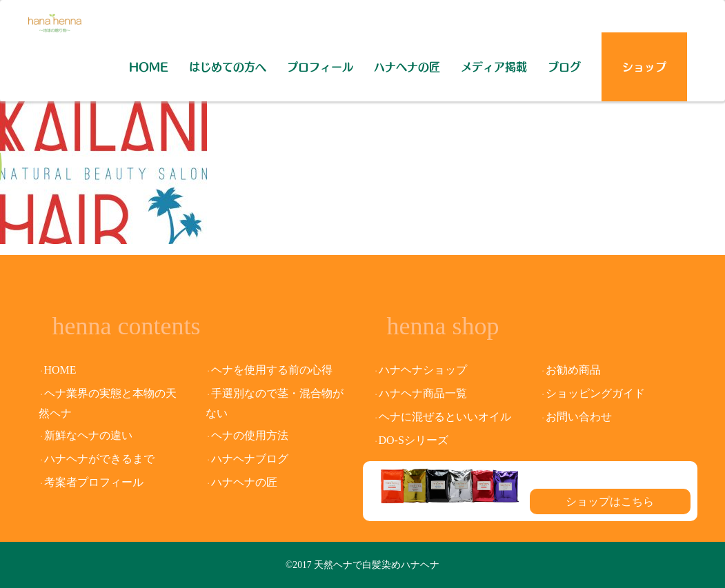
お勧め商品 (573, 370)
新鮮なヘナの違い (88, 435)
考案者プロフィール (94, 482)
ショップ (644, 67)
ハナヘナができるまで (99, 459)
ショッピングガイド (595, 393)
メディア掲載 (494, 67)
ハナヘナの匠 (407, 67)
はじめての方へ (228, 67)
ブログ (564, 67)
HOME (149, 67)
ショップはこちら (610, 501)
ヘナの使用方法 (250, 435)
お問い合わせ (579, 417)
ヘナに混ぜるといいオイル (445, 417)
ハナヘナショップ (423, 370)
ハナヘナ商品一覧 (423, 393)
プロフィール (320, 67)
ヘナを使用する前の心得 (272, 370)
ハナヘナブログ (250, 459)
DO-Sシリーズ (414, 440)
